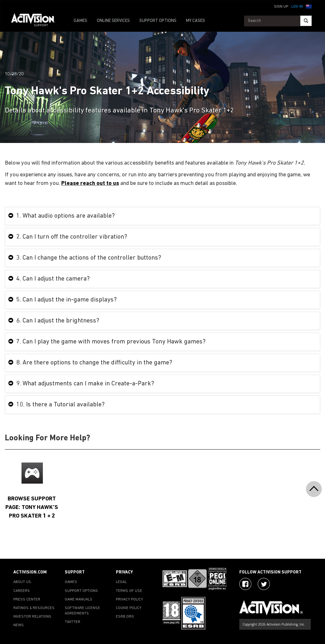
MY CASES (196, 21)
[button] (309, 6)
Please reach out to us (90, 183)
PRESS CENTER (27, 600)
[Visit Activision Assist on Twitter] (264, 584)
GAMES (80, 21)
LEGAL (121, 582)
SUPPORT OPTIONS (158, 21)
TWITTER (73, 622)
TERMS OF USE (129, 591)
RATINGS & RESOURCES (34, 608)
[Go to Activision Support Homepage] (36, 21)
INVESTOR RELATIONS (32, 617)
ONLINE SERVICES (113, 21)
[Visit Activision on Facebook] (245, 584)
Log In (297, 7)
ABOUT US (22, 582)
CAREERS (22, 591)
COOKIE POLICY (129, 608)
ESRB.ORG (125, 617)
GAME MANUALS (79, 600)
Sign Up (281, 7)
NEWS (19, 625)
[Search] (306, 21)
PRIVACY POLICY (129, 600)
